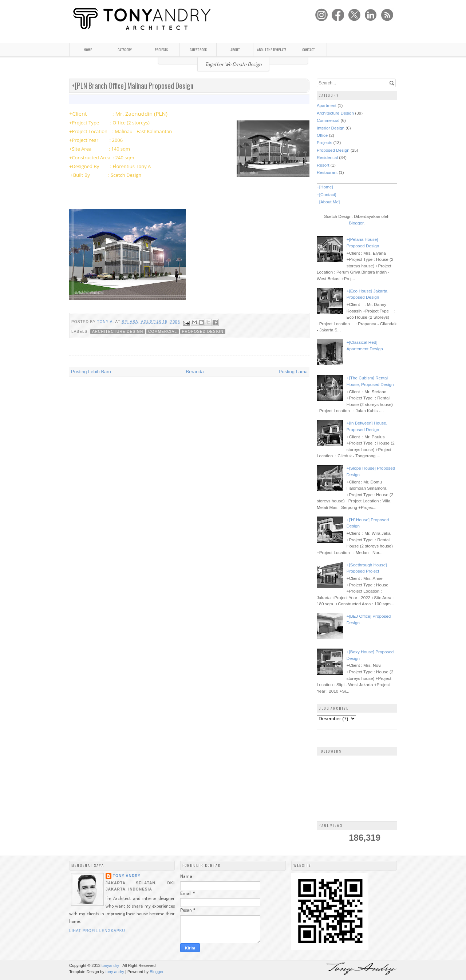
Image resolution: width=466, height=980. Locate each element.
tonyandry (110, 965)
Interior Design (331, 128)
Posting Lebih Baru (91, 372)
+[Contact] (327, 194)
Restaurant (327, 172)
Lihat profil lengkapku (97, 931)
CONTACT (308, 50)
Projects (324, 142)
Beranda (195, 372)
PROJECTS (161, 50)
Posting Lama (293, 372)
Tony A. (106, 322)
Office (322, 135)
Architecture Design (118, 332)
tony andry (115, 972)
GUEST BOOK (198, 50)
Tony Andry (127, 876)
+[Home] (325, 187)
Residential (327, 157)
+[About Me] (328, 202)
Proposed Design (203, 332)
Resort (323, 165)
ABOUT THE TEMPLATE (272, 50)
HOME (88, 50)
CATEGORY (125, 50)
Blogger (356, 223)
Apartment (327, 105)
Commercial (163, 332)
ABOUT (235, 50)
